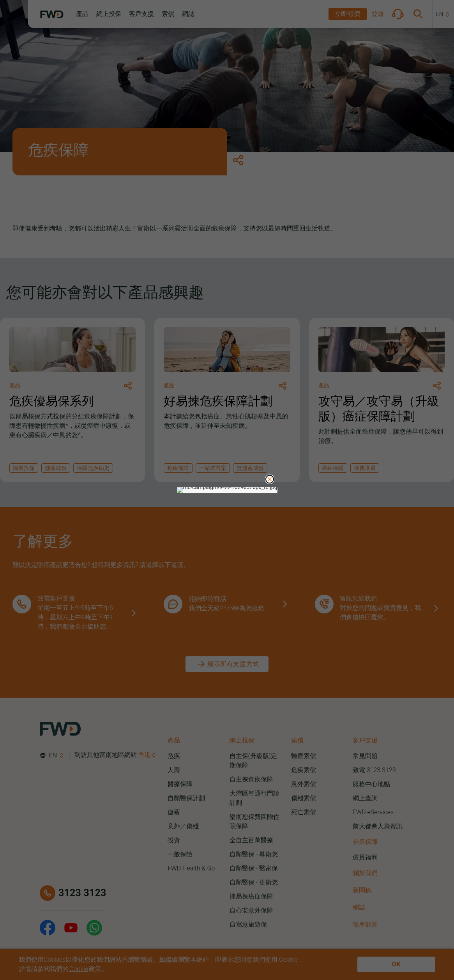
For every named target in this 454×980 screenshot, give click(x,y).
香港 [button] (145, 755)
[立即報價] (348, 14)
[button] (82, 14)
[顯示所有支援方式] (227, 664)
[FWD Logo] (52, 14)
